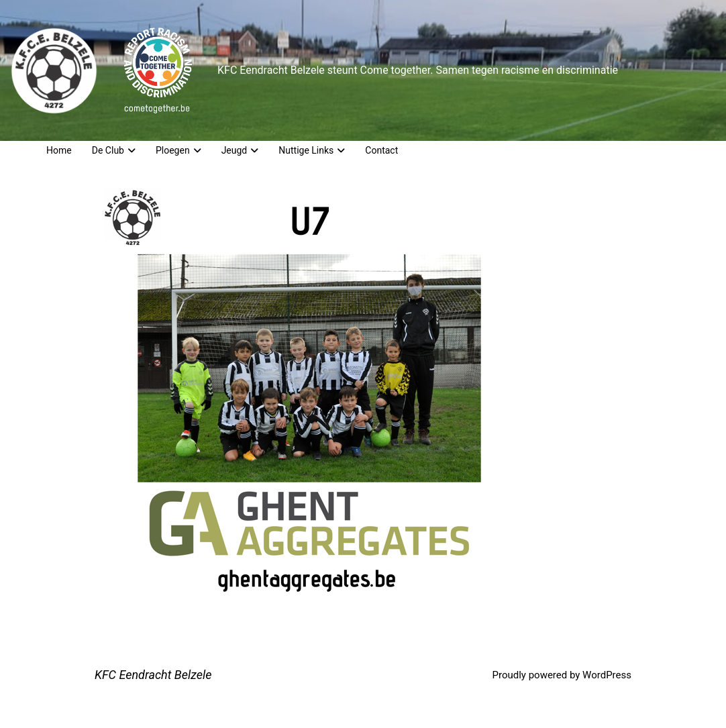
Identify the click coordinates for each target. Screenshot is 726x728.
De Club (114, 150)
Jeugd (240, 150)
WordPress (607, 675)
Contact (381, 150)
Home (59, 150)
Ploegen (178, 150)
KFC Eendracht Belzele (153, 675)
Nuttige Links (312, 150)
